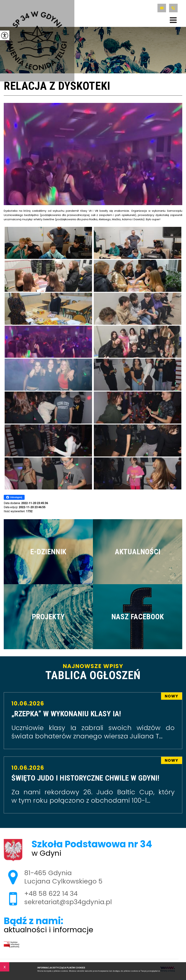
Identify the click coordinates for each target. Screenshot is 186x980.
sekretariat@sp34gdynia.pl (162, 8)
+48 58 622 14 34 (173, 8)
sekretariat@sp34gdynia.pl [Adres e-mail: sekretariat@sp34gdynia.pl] (68, 902)
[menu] (173, 20)
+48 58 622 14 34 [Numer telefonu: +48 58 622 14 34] (51, 894)
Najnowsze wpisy (93, 672)
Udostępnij (14, 497)
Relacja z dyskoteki (57, 86)
